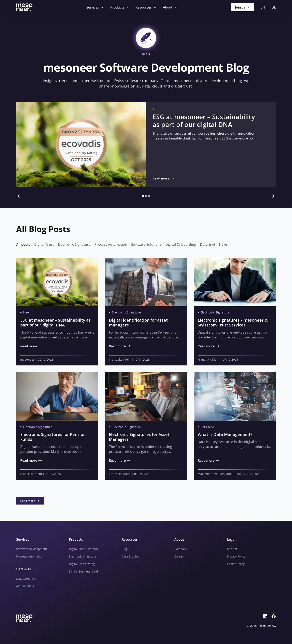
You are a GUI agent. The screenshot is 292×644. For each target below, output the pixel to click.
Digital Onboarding (82, 564)
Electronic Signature (83, 556)
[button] (95, 7)
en (263, 7)
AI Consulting (25, 586)
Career (179, 556)
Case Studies (130, 556)
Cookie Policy (236, 564)
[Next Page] (30, 501)
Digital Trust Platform (83, 549)
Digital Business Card (83, 571)
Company (181, 549)
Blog (125, 549)
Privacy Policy (236, 556)
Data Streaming (27, 579)
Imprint (232, 549)
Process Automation (30, 556)
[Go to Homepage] (24, 7)
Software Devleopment (32, 549)
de (274, 7)
